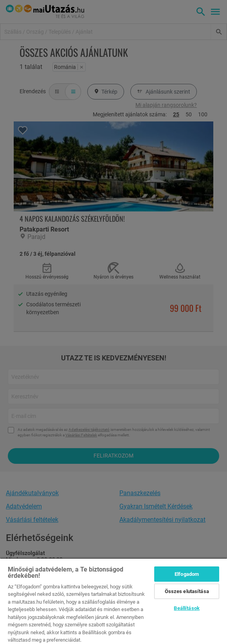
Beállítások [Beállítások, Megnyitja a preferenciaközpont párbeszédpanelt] (186, 608)
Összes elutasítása (187, 591)
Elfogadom (187, 574)
